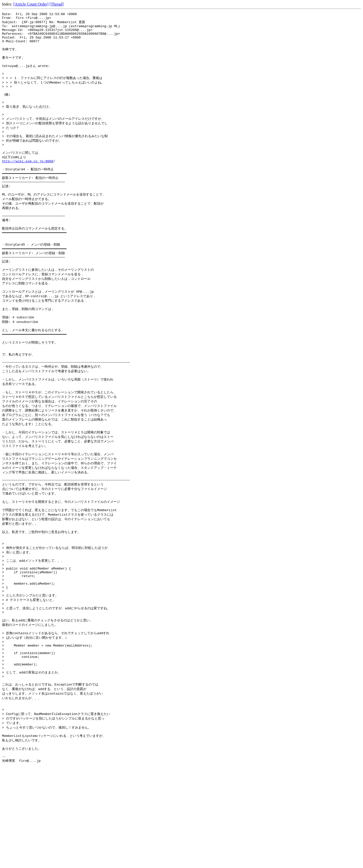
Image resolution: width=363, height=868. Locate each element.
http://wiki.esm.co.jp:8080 (28, 181)
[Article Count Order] (31, 4)
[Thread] (56, 4)
